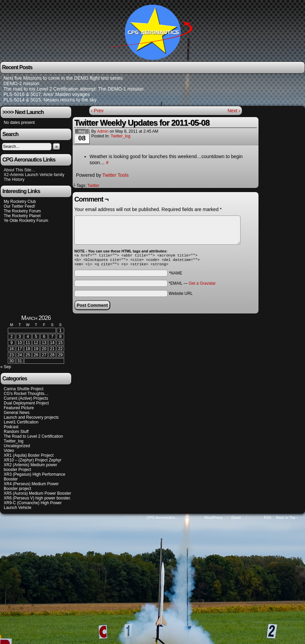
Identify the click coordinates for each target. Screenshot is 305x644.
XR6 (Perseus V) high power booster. (37, 500)
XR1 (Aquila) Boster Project (29, 457)
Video (9, 453)
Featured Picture (19, 410)
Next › (234, 111)
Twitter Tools (116, 175)
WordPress (213, 519)
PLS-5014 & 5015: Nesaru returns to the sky (50, 100)
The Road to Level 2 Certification (33, 438)
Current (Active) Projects (26, 400)
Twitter (93, 186)
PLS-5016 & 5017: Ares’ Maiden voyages (47, 94)
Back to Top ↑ (287, 519)
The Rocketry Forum (22, 211)
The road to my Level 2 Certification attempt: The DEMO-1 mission (73, 89)
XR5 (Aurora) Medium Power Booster (37, 495)
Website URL (180, 296)
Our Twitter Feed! (19, 206)
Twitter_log (120, 136)
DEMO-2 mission (21, 83)
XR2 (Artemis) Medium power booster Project (30, 469)
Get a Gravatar (202, 285)
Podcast (11, 429)
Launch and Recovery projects (31, 419)
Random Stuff (16, 434)
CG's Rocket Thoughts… (26, 396)
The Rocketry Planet (22, 216)
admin (103, 131)
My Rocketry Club (20, 202)
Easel (236, 519)
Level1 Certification (21, 424)
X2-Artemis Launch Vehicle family (34, 175)
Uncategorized (17, 448)
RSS (268, 519)
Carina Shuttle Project (24, 391)
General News (17, 415)
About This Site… (20, 170)
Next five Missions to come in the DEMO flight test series (63, 78)
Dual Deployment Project (26, 405)
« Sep (6, 369)
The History (14, 179)
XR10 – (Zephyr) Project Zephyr (33, 462)
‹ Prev (97, 111)
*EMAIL (192, 285)
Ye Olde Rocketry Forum (26, 221)
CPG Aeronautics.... (163, 519)
